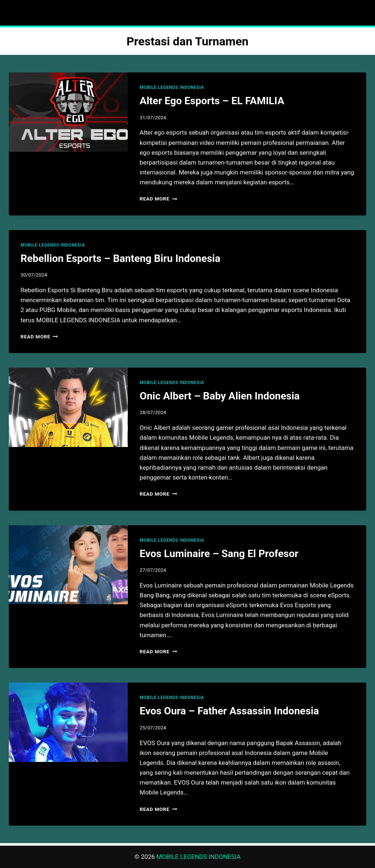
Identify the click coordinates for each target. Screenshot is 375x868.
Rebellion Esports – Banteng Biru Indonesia (120, 258)
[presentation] (68, 112)
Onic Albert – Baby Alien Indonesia (220, 396)
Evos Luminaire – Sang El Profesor (219, 554)
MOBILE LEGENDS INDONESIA (172, 87)
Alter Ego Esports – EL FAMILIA (212, 101)
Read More (158, 199)
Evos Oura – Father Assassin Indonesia (229, 711)
